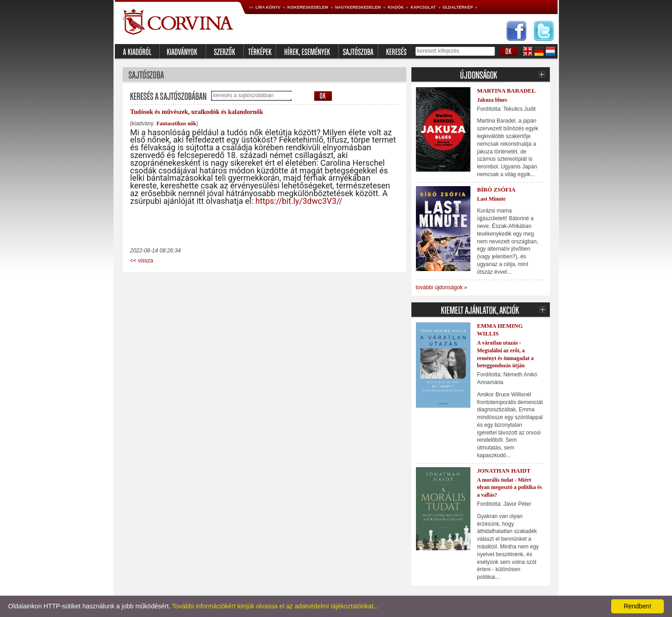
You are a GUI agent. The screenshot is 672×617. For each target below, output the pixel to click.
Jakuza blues (492, 100)
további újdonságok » (442, 287)
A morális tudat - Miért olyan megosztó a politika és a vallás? (510, 488)
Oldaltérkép (458, 7)
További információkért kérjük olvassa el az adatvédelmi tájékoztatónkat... (275, 606)
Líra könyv (268, 7)
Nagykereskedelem (358, 7)
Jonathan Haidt (504, 471)
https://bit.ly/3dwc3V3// (299, 201)
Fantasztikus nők (177, 123)
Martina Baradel (506, 91)
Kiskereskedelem (308, 7)
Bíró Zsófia (497, 190)
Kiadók (396, 7)
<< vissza (142, 261)
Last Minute (492, 199)
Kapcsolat (423, 7)
